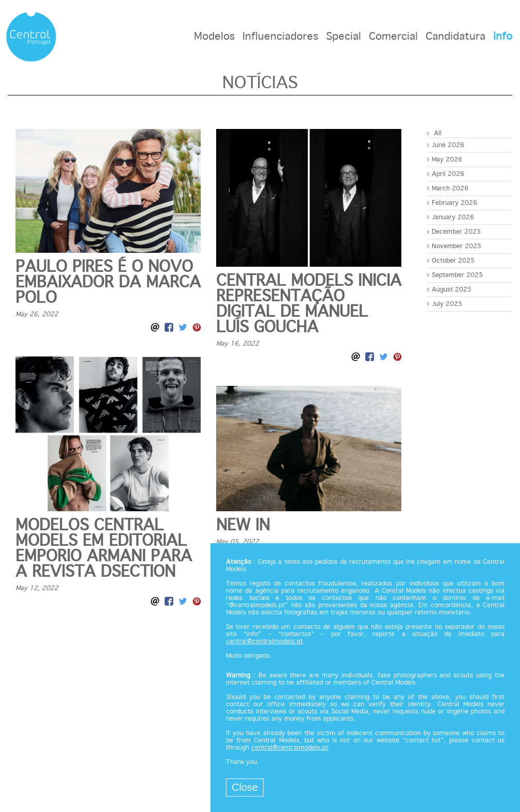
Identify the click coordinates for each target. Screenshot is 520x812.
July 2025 (445, 304)
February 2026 (452, 203)
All (434, 133)
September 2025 (455, 275)
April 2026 (446, 174)
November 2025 (454, 246)
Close (245, 787)
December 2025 (454, 232)
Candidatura (456, 37)
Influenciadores (280, 37)
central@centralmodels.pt (264, 642)
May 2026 (445, 160)
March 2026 (448, 189)
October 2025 (451, 261)
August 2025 (449, 290)
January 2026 (451, 217)
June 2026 (446, 145)
